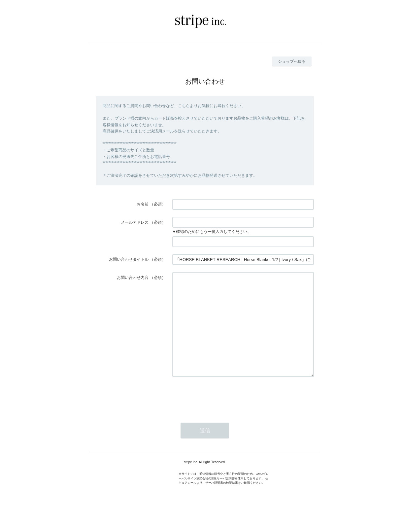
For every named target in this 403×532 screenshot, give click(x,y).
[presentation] (222, 416)
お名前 (143, 204)
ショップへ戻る (292, 61)
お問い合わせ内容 (133, 278)
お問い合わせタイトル (129, 259)
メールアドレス (135, 222)
